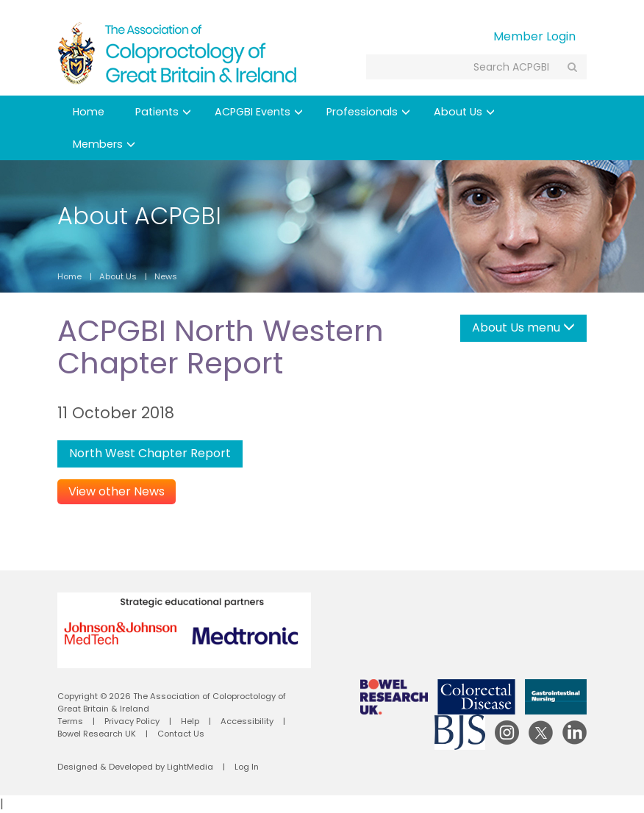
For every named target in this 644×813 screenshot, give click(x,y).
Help (190, 721)
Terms (70, 721)
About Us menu (523, 327)
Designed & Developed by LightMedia (135, 767)
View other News (117, 491)
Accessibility (247, 721)
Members (104, 144)
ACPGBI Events (259, 112)
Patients (163, 112)
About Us (464, 112)
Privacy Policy (132, 721)
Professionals (368, 112)
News (166, 276)
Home (89, 112)
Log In (247, 767)
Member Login (534, 36)
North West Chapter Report (150, 453)
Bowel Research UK (97, 734)
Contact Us (181, 734)
